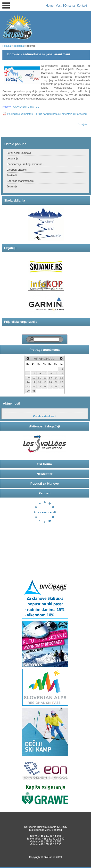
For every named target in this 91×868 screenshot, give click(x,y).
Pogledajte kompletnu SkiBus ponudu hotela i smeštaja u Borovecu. (47, 114)
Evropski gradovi (17, 170)
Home (50, 6)
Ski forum (45, 464)
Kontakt (82, 6)
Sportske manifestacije (20, 181)
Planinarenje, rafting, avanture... (26, 164)
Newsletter (45, 474)
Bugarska (19, 46)
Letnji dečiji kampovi (19, 153)
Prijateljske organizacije (21, 322)
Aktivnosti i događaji (45, 426)
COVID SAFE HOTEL (26, 107)
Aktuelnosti (12, 403)
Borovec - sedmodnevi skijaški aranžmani (39, 54)
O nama (70, 6)
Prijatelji (10, 248)
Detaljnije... (84, 124)
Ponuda (7, 46)
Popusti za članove (45, 484)
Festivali (12, 175)
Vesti (59, 6)
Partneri (45, 493)
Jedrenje (12, 186)
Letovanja (13, 158)
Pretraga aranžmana (44, 350)
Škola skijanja (15, 200)
